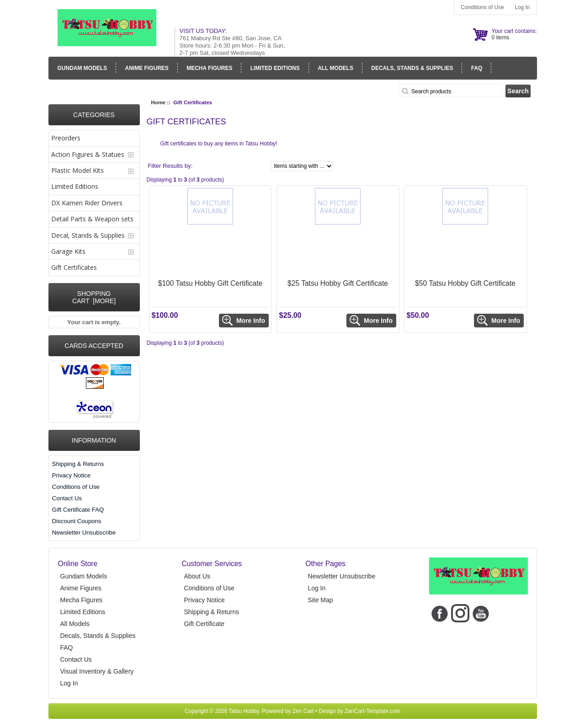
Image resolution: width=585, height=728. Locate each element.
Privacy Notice (71, 475)
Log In (522, 7)
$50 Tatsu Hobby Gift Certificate (465, 283)
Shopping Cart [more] (94, 297)
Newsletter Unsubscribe (84, 533)
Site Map (320, 600)
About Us (197, 576)
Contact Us (67, 498)
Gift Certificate (204, 624)
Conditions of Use (482, 7)
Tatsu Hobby (244, 711)
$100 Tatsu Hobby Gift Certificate (210, 283)
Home (159, 102)
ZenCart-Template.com (372, 711)
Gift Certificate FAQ (78, 510)
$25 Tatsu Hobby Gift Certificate (338, 283)
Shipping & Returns (78, 464)
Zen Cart (303, 711)
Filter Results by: (170, 166)
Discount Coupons (77, 521)
